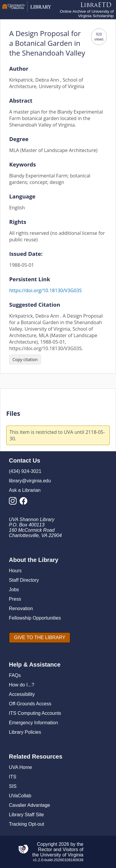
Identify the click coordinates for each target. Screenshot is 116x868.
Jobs (14, 590)
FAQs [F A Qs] (15, 675)
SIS (13, 786)
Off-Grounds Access (30, 704)
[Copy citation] (25, 359)
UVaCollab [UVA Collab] (20, 796)
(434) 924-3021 (25, 471)
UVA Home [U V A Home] (20, 767)
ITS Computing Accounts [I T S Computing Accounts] (35, 713)
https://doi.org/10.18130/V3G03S (45, 290)
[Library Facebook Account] (25, 503)
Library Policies (25, 732)
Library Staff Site (26, 815)
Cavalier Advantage (30, 805)
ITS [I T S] (13, 777)
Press (15, 599)
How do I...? (22, 685)
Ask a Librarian (25, 490)
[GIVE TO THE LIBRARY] (40, 638)
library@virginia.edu (30, 481)
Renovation (21, 608)
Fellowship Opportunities (35, 618)
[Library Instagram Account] (14, 503)
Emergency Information (33, 723)
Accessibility (22, 694)
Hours (15, 571)
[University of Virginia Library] (27, 10)
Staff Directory (24, 580)
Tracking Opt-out (27, 824)
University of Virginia (62, 855)
